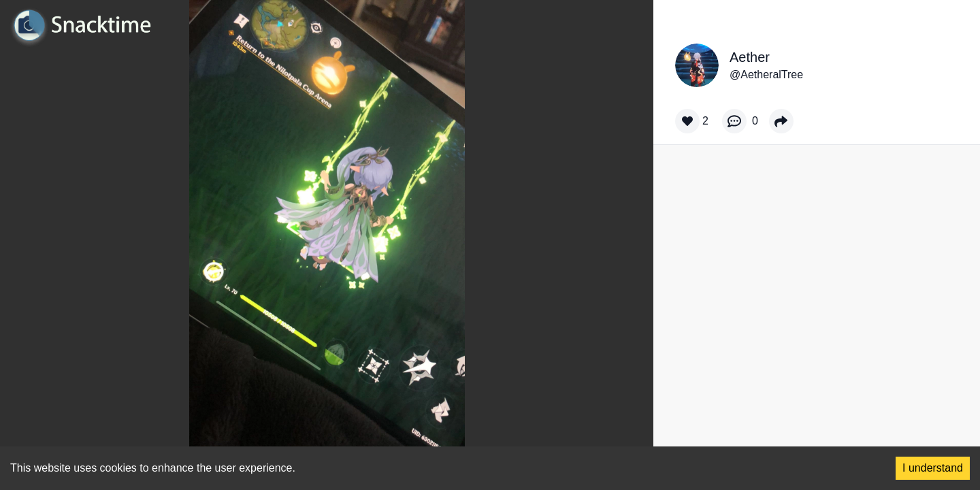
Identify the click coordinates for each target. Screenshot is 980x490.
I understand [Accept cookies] (933, 468)
